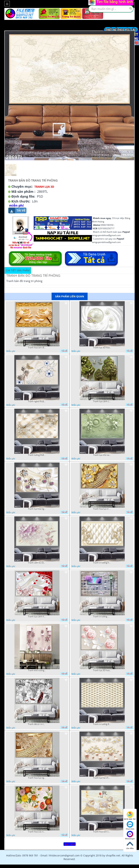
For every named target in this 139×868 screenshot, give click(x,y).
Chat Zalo (130, 826)
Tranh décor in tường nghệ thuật (37, 724)
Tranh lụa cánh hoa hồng (37, 617)
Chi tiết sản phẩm (18, 270)
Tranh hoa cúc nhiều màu (37, 832)
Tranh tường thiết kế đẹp (37, 455)
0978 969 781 (130, 816)
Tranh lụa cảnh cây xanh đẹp (102, 401)
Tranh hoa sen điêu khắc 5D (37, 348)
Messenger (130, 835)
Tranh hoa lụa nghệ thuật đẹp (37, 778)
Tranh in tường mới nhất (102, 617)
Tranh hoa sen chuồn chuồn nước (102, 832)
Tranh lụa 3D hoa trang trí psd (102, 348)
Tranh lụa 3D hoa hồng (102, 670)
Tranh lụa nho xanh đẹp (102, 455)
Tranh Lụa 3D (44, 187)
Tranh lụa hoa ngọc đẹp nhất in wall (37, 509)
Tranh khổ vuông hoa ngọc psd (37, 670)
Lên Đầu (130, 845)
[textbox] (111, 9)
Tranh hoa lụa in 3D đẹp (102, 509)
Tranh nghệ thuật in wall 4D (37, 401)
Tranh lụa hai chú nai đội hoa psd (102, 778)
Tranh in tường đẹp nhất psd (102, 724)
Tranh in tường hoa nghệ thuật (102, 563)
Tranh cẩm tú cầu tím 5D (37, 563)
